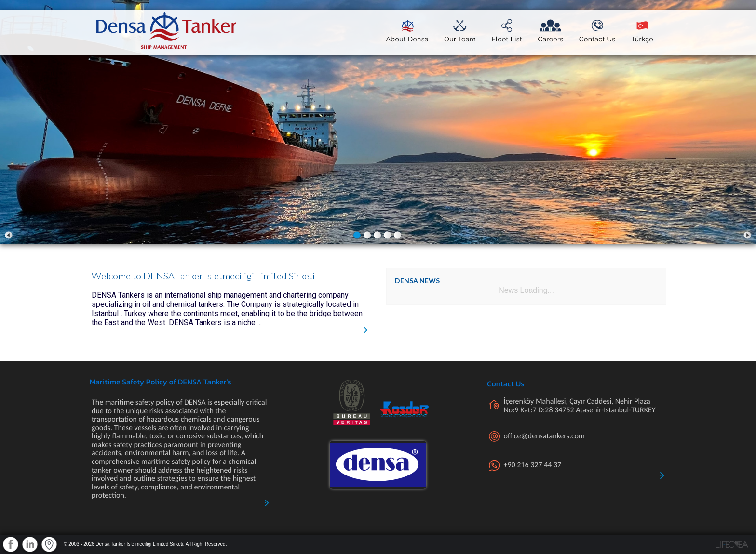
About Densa (407, 37)
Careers (550, 37)
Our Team (460, 37)
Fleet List (507, 37)
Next (747, 235)
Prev (9, 235)
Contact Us (597, 37)
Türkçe (642, 37)
